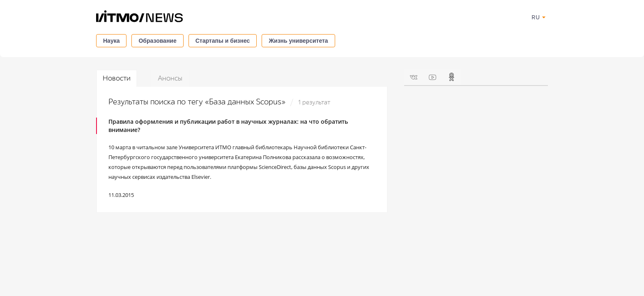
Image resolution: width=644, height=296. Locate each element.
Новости (117, 78)
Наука (111, 41)
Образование (157, 41)
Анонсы (170, 78)
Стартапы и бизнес (223, 41)
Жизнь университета (298, 41)
